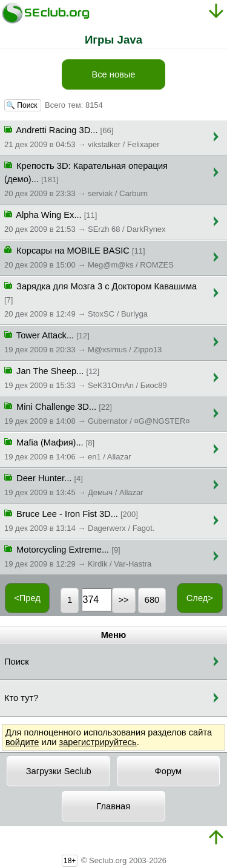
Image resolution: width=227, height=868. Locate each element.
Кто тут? (21, 698)
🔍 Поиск (23, 105)
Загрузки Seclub (59, 771)
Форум (169, 771)
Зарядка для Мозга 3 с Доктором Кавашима (100, 299)
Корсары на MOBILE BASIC (89, 257)
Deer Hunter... (74, 484)
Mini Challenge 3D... (97, 413)
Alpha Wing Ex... (85, 221)
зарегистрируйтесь (97, 742)
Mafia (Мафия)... (68, 449)
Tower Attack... (83, 341)
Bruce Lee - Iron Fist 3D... (80, 520)
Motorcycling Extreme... (78, 556)
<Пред (27, 598)
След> (200, 598)
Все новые (113, 74)
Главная (113, 806)
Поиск (17, 662)
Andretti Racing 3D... (82, 136)
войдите (22, 742)
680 (152, 600)
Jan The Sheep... (86, 377)
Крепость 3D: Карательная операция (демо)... (86, 179)
